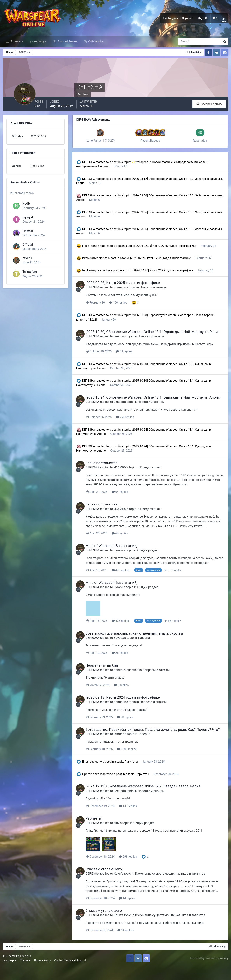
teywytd (28, 221)
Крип (122, 888)
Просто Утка (94, 788)
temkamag (92, 273)
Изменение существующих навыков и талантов (175, 888)
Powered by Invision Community (209, 972)
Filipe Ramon (94, 248)
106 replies (123, 305)
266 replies (129, 428)
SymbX (123, 561)
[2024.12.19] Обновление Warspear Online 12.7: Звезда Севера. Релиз (147, 801)
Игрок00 (91, 260)
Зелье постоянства (106, 474)
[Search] (186, 44)
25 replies (124, 663)
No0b (26, 207)
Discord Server (67, 44)
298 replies (133, 871)
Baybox (123, 648)
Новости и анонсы (158, 289)
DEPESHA (92, 164)
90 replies (130, 727)
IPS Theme (9, 970)
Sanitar (123, 680)
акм (121, 837)
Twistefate (29, 276)
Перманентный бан (106, 676)
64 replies (124, 503)
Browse (16, 44)
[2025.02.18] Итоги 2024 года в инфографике (127, 708)
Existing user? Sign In (178, 19)
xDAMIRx (125, 478)
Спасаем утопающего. (109, 883)
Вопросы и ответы (161, 680)
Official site (95, 44)
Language (10, 974)
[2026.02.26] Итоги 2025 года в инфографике (170, 248)
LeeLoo (123, 343)
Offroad (27, 248)
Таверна (148, 648)
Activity (39, 44)
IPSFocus (25, 970)
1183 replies (131, 763)
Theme (26, 974)
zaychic (27, 262)
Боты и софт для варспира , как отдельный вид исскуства (139, 644)
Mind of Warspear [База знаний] (116, 556)
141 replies (133, 820)
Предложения (155, 478)
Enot (88, 776)
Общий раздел (153, 561)
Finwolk (27, 235)
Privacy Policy (43, 974)
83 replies (129, 358)
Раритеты (135, 776)
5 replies (126, 695)
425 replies (125, 581)
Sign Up (203, 19)
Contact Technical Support (70, 974)
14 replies (132, 912)
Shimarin (124, 289)
